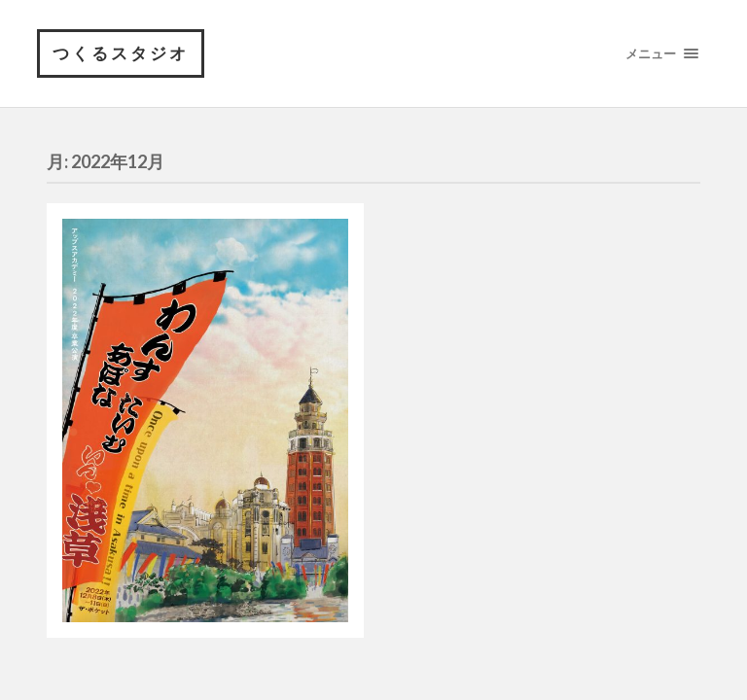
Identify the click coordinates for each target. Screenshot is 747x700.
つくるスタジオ (121, 53)
